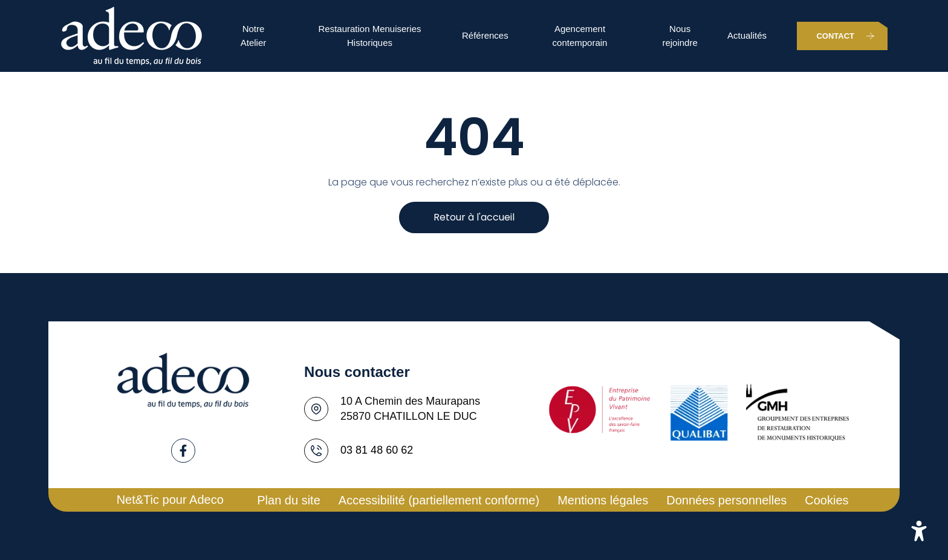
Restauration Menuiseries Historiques (369, 36)
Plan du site (289, 500)
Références (485, 35)
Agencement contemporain (580, 36)
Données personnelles (726, 500)
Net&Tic (138, 500)
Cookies (826, 500)
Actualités (747, 35)
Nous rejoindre (680, 36)
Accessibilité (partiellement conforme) (439, 500)
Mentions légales (603, 500)
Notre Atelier (254, 36)
